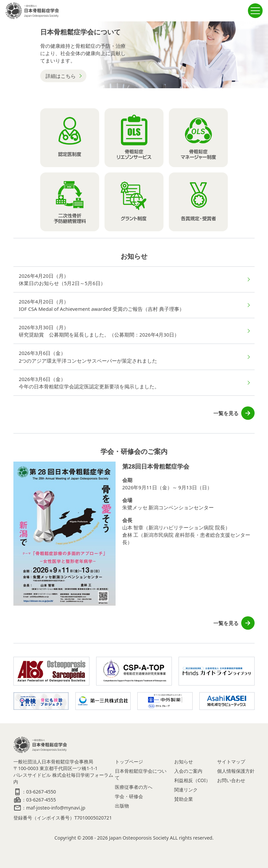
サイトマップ (231, 762)
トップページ (129, 762)
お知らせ (184, 762)
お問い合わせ (231, 780)
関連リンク (186, 790)
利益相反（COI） (192, 780)
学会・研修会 (129, 796)
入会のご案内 (188, 771)
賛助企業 (184, 799)
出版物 (122, 806)
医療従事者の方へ (134, 787)
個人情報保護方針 (236, 771)
